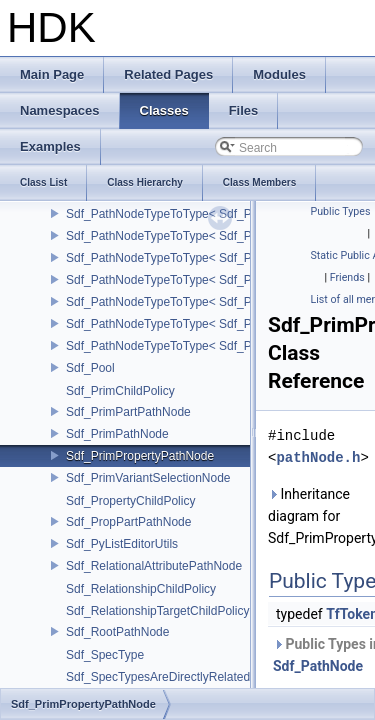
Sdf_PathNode (318, 666)
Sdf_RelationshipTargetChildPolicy (157, 611)
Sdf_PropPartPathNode (128, 522)
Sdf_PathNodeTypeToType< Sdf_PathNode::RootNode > (217, 324)
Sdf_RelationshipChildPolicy (141, 589)
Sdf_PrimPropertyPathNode (140, 456)
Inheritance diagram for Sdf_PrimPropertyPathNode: (317, 516)
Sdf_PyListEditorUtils (122, 544)
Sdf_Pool (90, 368)
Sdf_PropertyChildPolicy (130, 501)
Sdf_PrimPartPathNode (128, 412)
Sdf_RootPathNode (117, 632)
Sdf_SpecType (105, 655)
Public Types (341, 211)
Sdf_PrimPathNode (117, 434)
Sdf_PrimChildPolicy (120, 391)
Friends (347, 277)
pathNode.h (318, 457)
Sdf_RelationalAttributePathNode (154, 566)
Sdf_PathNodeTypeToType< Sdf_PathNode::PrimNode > (217, 236)
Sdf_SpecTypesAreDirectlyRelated (158, 677)
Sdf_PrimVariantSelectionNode (148, 478)
